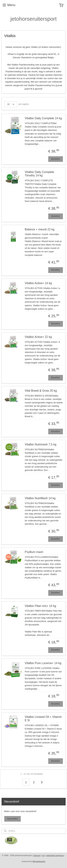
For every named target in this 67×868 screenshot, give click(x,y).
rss (43, 855)
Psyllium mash (34, 552)
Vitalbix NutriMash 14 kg (40, 498)
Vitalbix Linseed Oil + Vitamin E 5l (43, 718)
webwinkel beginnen (55, 855)
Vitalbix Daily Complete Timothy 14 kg (39, 174)
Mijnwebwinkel (39, 861)
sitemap (37, 855)
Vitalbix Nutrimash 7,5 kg (41, 444)
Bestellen (55, 159)
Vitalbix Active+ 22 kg (38, 337)
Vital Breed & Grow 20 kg (41, 390)
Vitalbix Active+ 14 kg (38, 283)
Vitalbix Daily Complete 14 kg (43, 118)
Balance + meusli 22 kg (40, 229)
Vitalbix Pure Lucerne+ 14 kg (43, 663)
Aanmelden (12, 819)
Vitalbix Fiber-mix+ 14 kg (40, 606)
